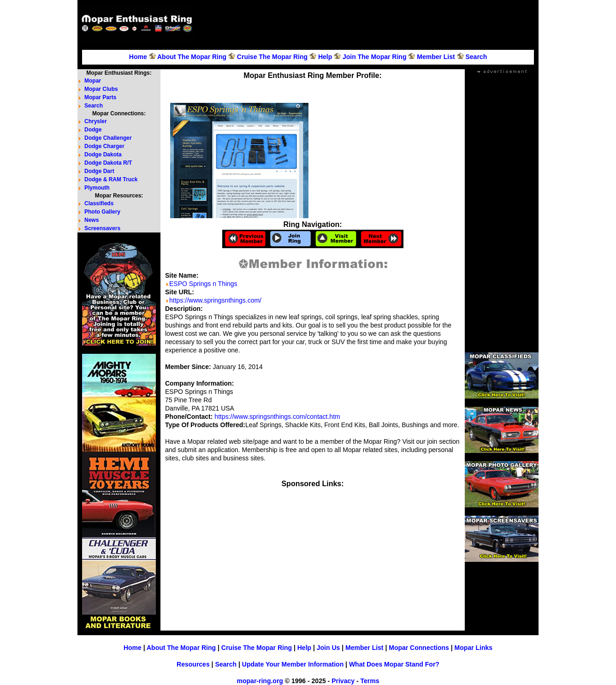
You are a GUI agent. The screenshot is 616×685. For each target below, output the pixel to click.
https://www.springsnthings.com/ (215, 300)
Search (476, 57)
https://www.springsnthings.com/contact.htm (277, 417)
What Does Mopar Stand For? (394, 664)
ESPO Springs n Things (203, 284)
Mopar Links (474, 648)
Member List (436, 57)
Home (138, 57)
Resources (193, 664)
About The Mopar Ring (192, 57)
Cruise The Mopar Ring (272, 57)
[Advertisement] (368, 24)
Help (325, 57)
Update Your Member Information (293, 664)
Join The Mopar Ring (374, 57)
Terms (370, 681)
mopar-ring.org (260, 681)
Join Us (329, 648)
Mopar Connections (419, 648)
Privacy (343, 681)
